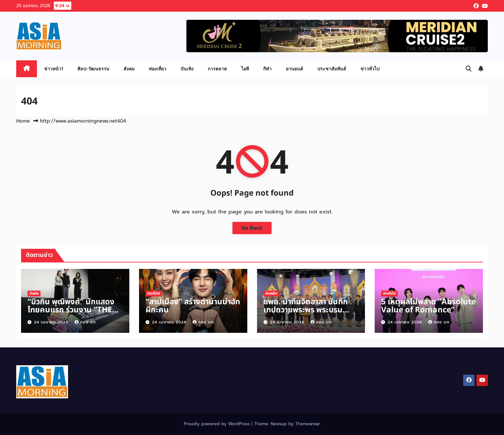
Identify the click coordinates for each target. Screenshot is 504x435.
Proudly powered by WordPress (218, 424)
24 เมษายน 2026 (52, 322)
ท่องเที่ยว (158, 69)
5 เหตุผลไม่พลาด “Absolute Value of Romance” (428, 306)
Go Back (252, 228)
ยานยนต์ (294, 69)
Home (23, 121)
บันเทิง (187, 69)
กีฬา (267, 69)
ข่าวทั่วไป (370, 69)
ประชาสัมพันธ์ (332, 69)
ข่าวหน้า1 (54, 69)
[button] (469, 69)
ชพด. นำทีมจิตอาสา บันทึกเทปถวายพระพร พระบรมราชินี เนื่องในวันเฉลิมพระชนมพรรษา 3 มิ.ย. (306, 314)
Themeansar (308, 424)
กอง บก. (86, 322)
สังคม (129, 69)
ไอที (245, 69)
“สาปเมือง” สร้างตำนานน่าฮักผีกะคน (193, 306)
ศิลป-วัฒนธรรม (93, 69)
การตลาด (217, 69)
